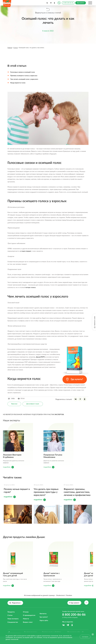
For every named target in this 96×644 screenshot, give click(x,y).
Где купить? (44, 621)
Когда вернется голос (18, 83)
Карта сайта (44, 624)
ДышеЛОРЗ (40, 357)
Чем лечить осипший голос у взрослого (24, 79)
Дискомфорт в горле (33, 404)
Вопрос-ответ (28, 626)
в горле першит (26, 251)
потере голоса (30, 287)
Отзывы (26, 616)
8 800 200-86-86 (68, 3)
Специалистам (13, 626)
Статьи (10, 619)
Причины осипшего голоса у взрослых (24, 76)
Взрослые (14, 404)
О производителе (29, 619)
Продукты (11, 616)
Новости (26, 622)
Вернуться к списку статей (48, 13)
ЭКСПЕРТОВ (59, 414)
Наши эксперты (13, 622)
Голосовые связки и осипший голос (23, 72)
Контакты (43, 617)
